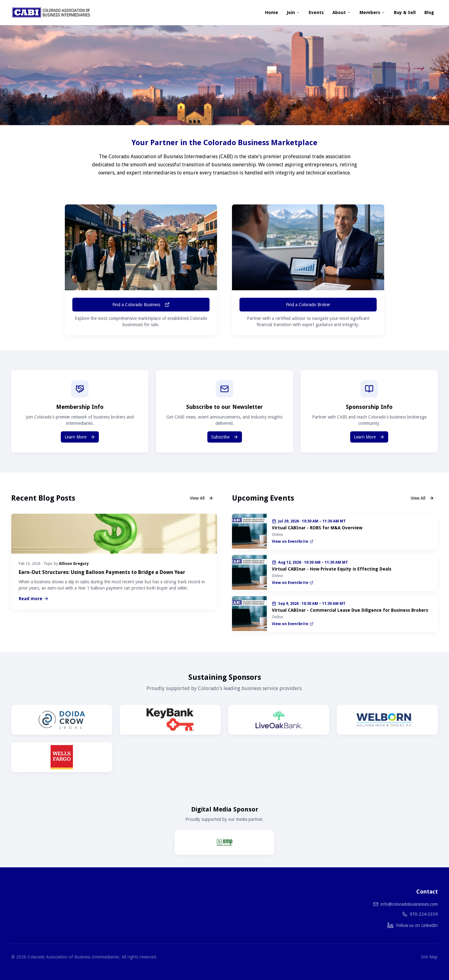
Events (316, 12)
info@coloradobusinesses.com (409, 904)
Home (272, 12)
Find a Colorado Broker (308, 305)
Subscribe (225, 437)
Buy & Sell (405, 12)
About (342, 12)
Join (293, 12)
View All (202, 498)
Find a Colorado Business (141, 305)
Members (372, 12)
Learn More (80, 437)
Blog (429, 12)
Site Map (429, 957)
